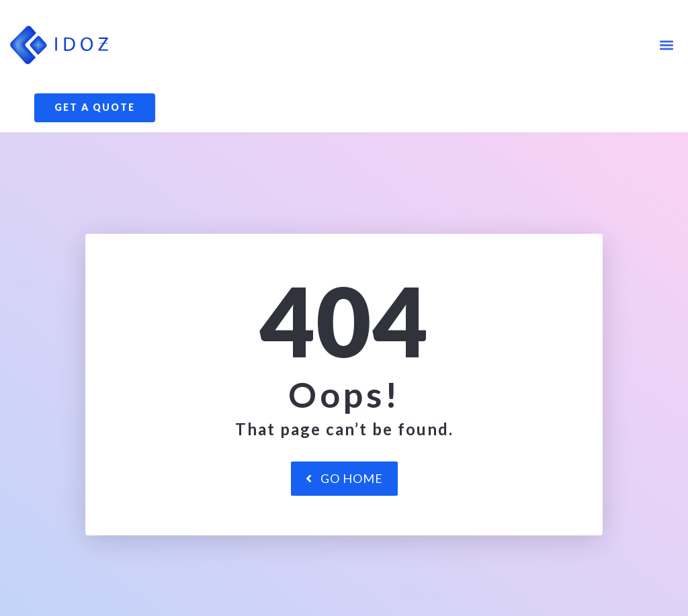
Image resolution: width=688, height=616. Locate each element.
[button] (667, 45)
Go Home (344, 526)
